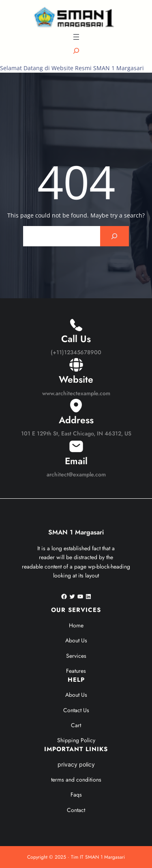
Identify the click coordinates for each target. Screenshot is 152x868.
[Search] (115, 236)
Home (76, 625)
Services (76, 656)
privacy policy (76, 764)
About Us (76, 640)
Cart (76, 725)
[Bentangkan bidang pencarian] (76, 51)
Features (76, 671)
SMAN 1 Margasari (76, 532)
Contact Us (76, 710)
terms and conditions (76, 780)
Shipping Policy (76, 740)
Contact (76, 810)
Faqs (76, 795)
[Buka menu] (76, 37)
